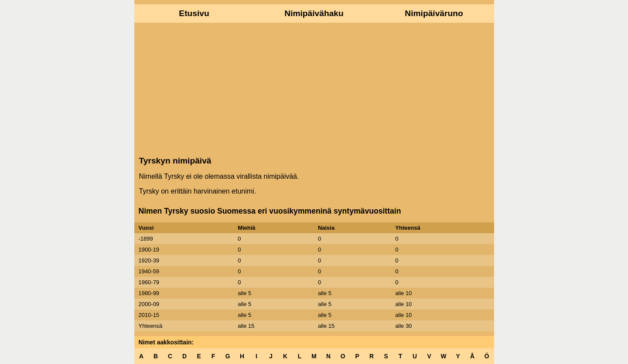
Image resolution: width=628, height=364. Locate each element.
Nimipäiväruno (434, 13)
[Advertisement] (314, 88)
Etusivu (194, 13)
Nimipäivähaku (314, 13)
